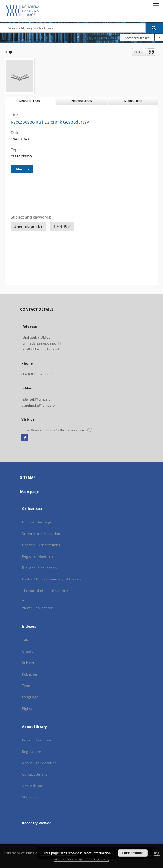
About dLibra (33, 786)
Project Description (38, 740)
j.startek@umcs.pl (36, 399)
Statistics (30, 797)
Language (30, 697)
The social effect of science (45, 591)
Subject (28, 663)
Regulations (32, 752)
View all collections (38, 608)
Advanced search (137, 38)
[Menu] (156, 5)
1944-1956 (62, 227)
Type (26, 686)
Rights (27, 708)
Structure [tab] (133, 101)
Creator (29, 651)
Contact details (35, 774)
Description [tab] (30, 101)
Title (26, 640)
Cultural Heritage (37, 522)
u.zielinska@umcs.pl (38, 405)
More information (97, 853)
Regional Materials (38, 556)
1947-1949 (20, 139)
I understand (133, 853)
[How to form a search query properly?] (159, 38)
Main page (30, 492)
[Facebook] (25, 438)
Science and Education (41, 534)
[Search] (154, 28)
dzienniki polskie (29, 227)
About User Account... (40, 763)
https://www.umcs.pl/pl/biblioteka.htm (57, 430)
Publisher (30, 674)
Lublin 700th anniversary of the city (52, 579)
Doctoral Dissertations (41, 545)
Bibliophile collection (39, 568)
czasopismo (21, 156)
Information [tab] (81, 101)
